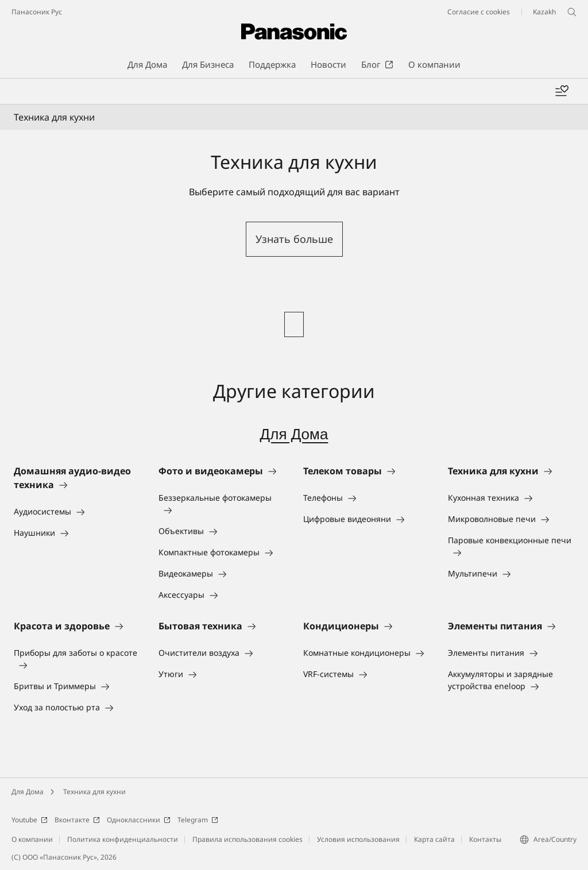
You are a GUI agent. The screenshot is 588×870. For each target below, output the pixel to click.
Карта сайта (434, 839)
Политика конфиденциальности (123, 839)
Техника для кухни (94, 792)
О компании (32, 839)
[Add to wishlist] (562, 91)
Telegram (198, 820)
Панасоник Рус (37, 12)
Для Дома (294, 434)
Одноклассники (139, 820)
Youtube (30, 820)
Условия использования (358, 839)
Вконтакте (77, 820)
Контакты (485, 839)
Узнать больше (294, 239)
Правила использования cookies (247, 839)
